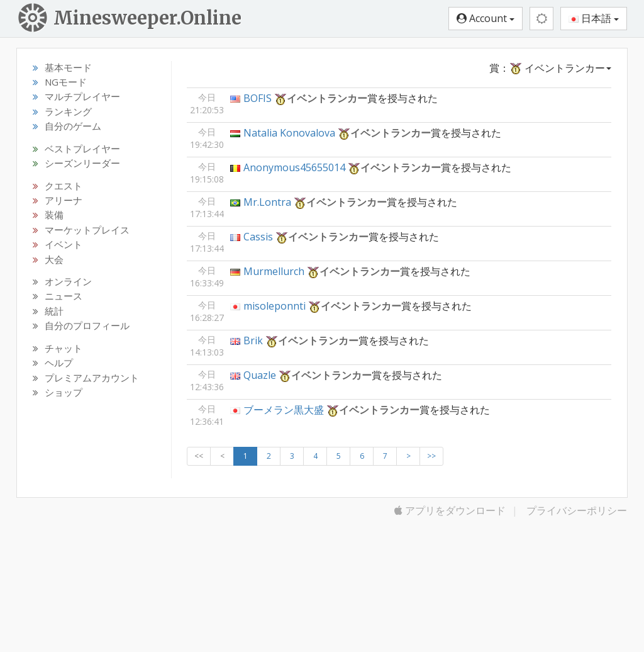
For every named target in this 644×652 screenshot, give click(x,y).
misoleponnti (275, 306)
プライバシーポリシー (577, 510)
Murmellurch (274, 271)
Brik (253, 340)
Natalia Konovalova (289, 133)
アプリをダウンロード (450, 510)
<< (199, 456)
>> (431, 456)
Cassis (258, 237)
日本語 (594, 18)
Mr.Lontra (267, 202)
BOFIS (258, 98)
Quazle (260, 375)
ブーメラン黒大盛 (284, 410)
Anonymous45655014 (294, 167)
